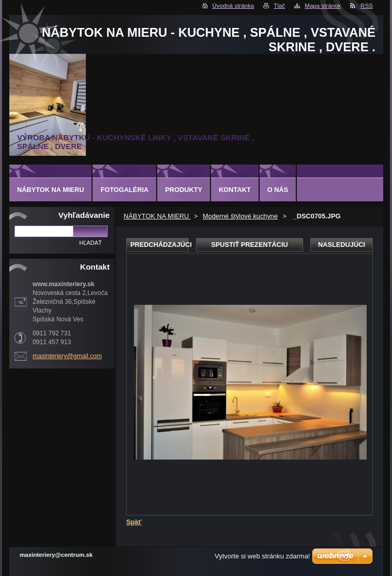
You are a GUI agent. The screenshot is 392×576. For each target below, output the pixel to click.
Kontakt (235, 190)
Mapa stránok (323, 6)
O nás (278, 190)
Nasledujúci (342, 245)
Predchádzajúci (160, 245)
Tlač (279, 6)
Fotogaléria (124, 190)
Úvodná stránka (233, 6)
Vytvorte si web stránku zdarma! (262, 556)
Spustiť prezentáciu (250, 245)
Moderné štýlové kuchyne (240, 216)
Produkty (184, 190)
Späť (134, 522)
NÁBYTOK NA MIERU (157, 216)
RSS (367, 6)
